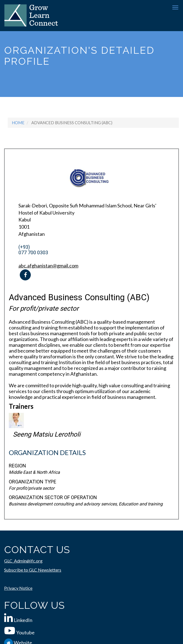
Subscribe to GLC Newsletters (33, 570)
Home (18, 123)
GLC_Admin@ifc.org (23, 561)
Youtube (25, 632)
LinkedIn (23, 620)
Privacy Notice (18, 588)
